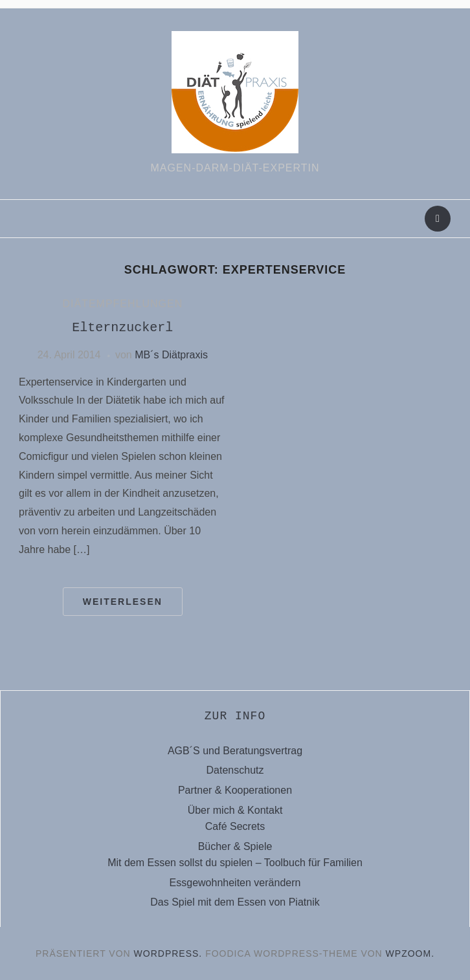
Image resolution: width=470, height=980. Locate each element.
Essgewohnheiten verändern (235, 883)
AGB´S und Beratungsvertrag (235, 751)
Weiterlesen (123, 602)
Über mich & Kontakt (235, 810)
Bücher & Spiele (235, 846)
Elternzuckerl (122, 328)
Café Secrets (235, 826)
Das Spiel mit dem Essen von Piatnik (235, 902)
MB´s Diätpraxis (171, 355)
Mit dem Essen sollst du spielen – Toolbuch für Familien (235, 863)
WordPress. (168, 953)
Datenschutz (235, 770)
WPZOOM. (410, 953)
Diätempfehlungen (122, 304)
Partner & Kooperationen (235, 790)
